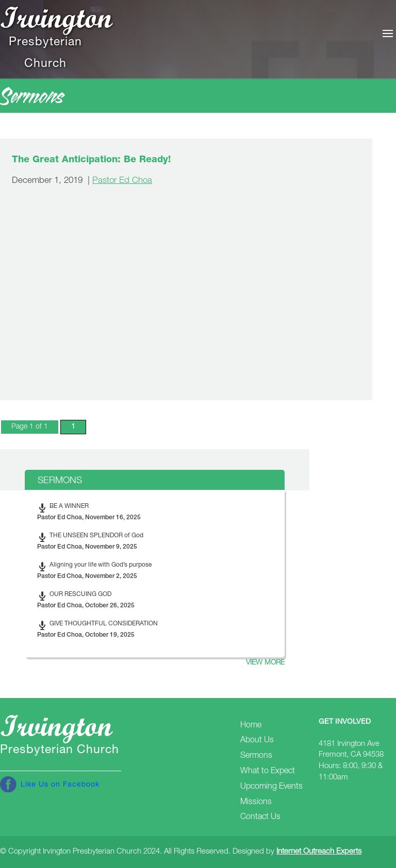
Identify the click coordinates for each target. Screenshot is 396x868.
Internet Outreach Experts (319, 852)
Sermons (256, 756)
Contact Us (260, 818)
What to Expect (268, 772)
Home (251, 726)
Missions (256, 803)
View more (265, 663)
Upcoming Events (271, 787)
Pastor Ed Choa (122, 181)
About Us (257, 741)
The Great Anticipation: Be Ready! (91, 160)
